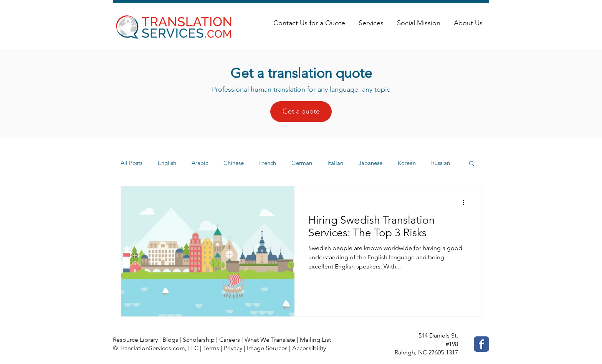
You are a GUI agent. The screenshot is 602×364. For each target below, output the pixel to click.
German (302, 163)
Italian (335, 163)
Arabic (200, 163)
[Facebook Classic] (481, 344)
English (167, 163)
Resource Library (135, 340)
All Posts (131, 163)
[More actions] (466, 202)
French (268, 163)
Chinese (234, 163)
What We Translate (270, 340)
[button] (472, 164)
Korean (407, 163)
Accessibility (309, 348)
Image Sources (267, 348)
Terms (211, 348)
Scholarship (199, 340)
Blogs (170, 340)
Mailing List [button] (315, 340)
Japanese (370, 163)
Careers (230, 340)
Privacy (233, 348)
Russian (441, 163)
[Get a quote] (301, 112)
